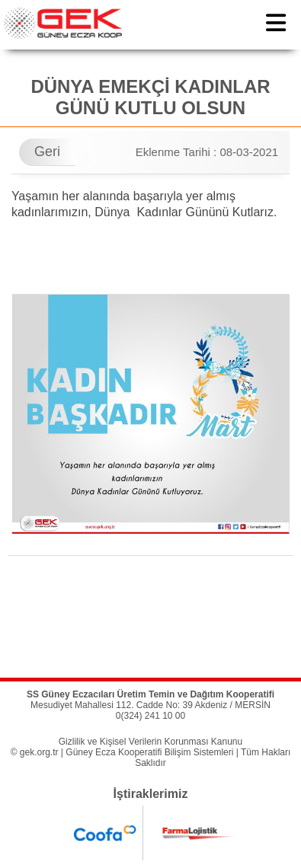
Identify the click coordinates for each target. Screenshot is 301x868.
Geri (47, 152)
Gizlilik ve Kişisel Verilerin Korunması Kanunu (150, 742)
